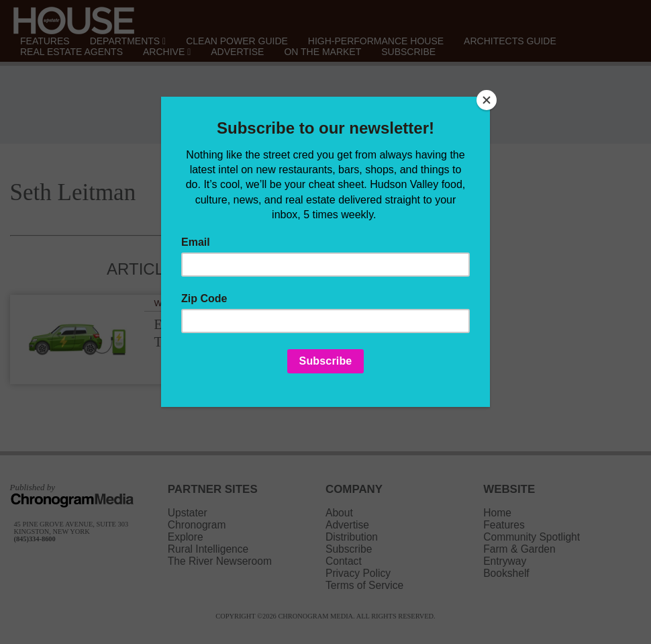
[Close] (487, 100)
